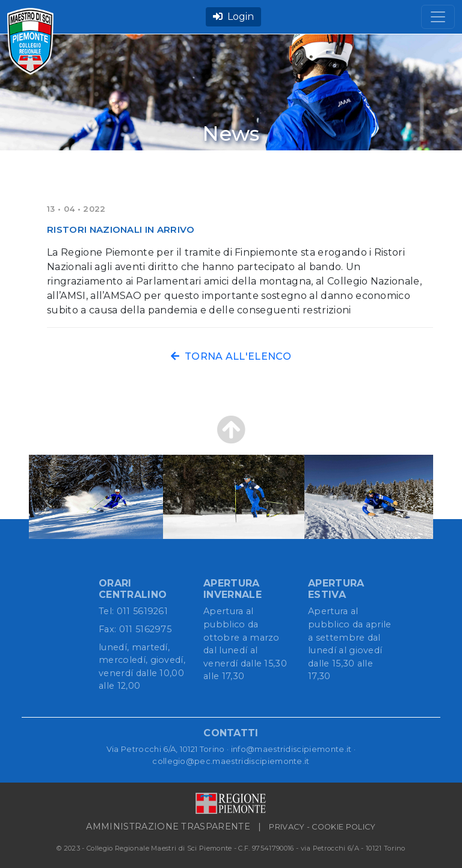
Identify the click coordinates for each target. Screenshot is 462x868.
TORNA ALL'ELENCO (231, 356)
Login (233, 17)
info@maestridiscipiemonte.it (291, 749)
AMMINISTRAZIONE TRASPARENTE (168, 826)
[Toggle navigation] (438, 17)
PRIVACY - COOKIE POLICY (322, 827)
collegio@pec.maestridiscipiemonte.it (231, 761)
